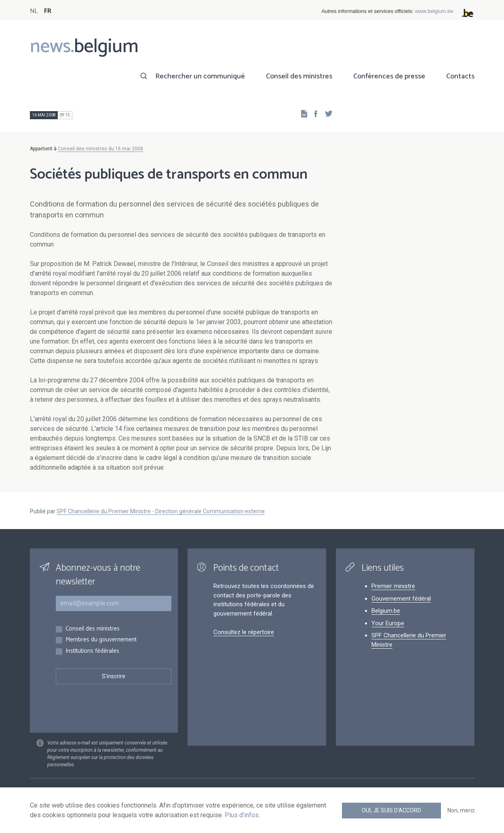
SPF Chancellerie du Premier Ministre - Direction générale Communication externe (161, 511)
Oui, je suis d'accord (391, 810)
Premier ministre (393, 586)
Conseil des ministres (299, 76)
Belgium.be (386, 611)
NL (34, 11)
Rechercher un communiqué (200, 76)
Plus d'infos (242, 815)
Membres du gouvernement (101, 640)
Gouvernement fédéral (401, 599)
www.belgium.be (434, 11)
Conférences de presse (389, 76)
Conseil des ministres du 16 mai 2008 (100, 149)
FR (48, 11)
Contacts (460, 76)
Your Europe (388, 623)
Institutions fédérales (92, 651)
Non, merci (461, 810)
